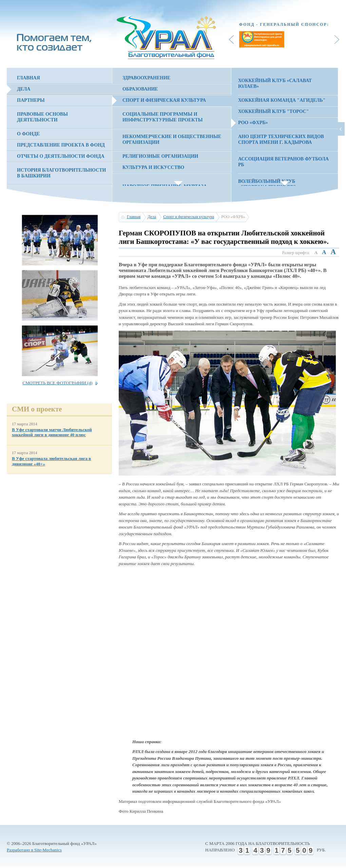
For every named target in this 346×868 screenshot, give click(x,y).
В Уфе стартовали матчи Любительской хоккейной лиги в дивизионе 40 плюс (52, 432)
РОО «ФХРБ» (253, 123)
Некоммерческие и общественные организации (172, 139)
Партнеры (31, 100)
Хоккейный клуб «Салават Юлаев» (275, 83)
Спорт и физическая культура (164, 100)
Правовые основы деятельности (42, 117)
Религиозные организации (160, 156)
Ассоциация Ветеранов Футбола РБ (283, 162)
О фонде (28, 134)
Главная (28, 78)
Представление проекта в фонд (61, 145)
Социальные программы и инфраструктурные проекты (163, 117)
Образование (140, 89)
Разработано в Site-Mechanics (34, 850)
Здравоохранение (146, 78)
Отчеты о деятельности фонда (61, 156)
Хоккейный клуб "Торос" (274, 111)
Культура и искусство (153, 167)
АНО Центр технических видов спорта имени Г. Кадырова (281, 139)
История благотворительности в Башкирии (61, 173)
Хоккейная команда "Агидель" (282, 100)
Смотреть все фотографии (57, 383)
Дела (24, 89)
